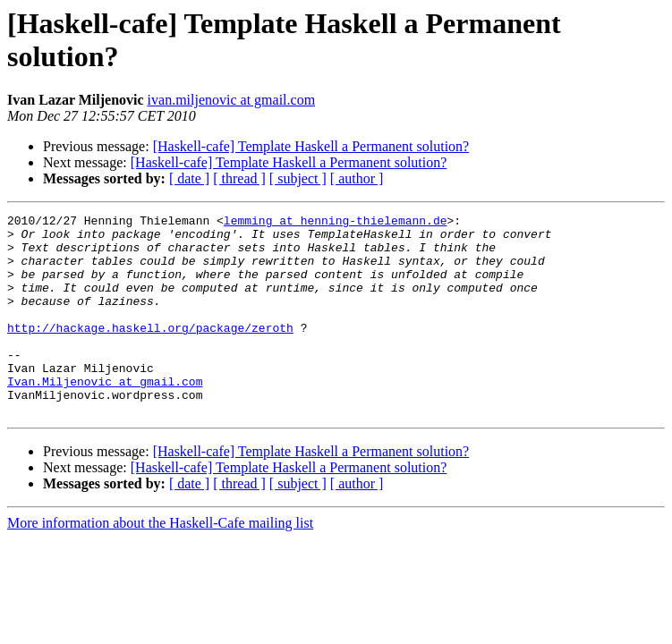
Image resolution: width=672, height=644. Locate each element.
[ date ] (189, 178)
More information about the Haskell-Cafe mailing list (160, 563)
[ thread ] (239, 178)
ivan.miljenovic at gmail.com (232, 100)
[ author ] (357, 178)
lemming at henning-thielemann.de (336, 223)
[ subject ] (298, 178)
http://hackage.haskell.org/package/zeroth (150, 352)
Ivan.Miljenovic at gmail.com (105, 416)
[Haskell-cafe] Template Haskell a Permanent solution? (311, 146)
